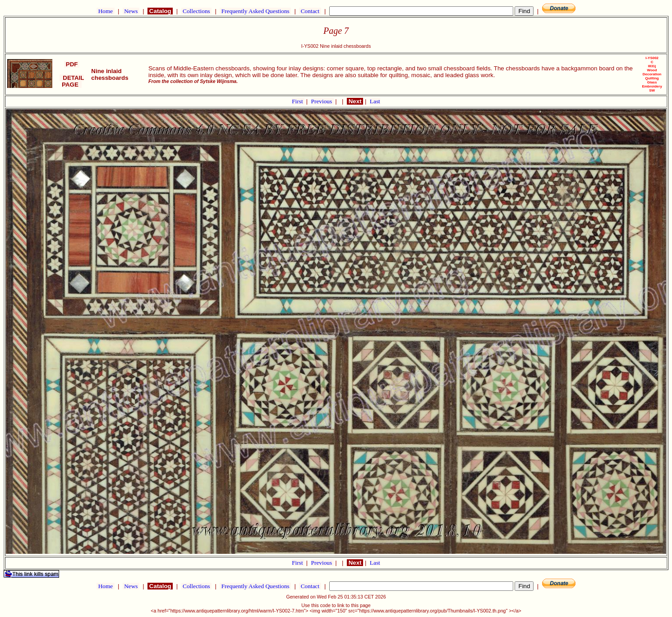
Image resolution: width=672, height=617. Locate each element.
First (298, 101)
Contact (310, 11)
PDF (72, 64)
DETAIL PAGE (72, 81)
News (131, 11)
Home (105, 11)
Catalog (160, 11)
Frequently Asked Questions (255, 11)
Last (375, 101)
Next (355, 101)
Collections (196, 11)
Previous (322, 101)
